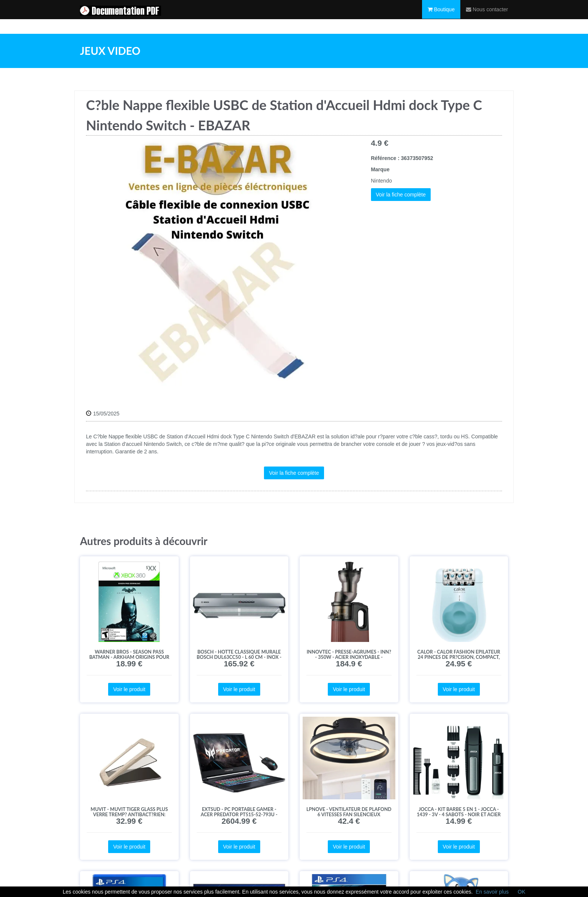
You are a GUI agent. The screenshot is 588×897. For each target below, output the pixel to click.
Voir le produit (129, 689)
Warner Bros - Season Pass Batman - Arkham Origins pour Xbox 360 (129, 657)
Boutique (441, 17)
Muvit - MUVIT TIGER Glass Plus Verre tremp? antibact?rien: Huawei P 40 (129, 815)
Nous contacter (487, 17)
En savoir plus (492, 892)
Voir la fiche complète (401, 195)
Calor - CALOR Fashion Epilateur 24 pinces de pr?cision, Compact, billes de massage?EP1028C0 (459, 657)
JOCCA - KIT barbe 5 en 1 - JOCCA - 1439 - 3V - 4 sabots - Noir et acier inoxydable (459, 815)
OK (522, 892)
